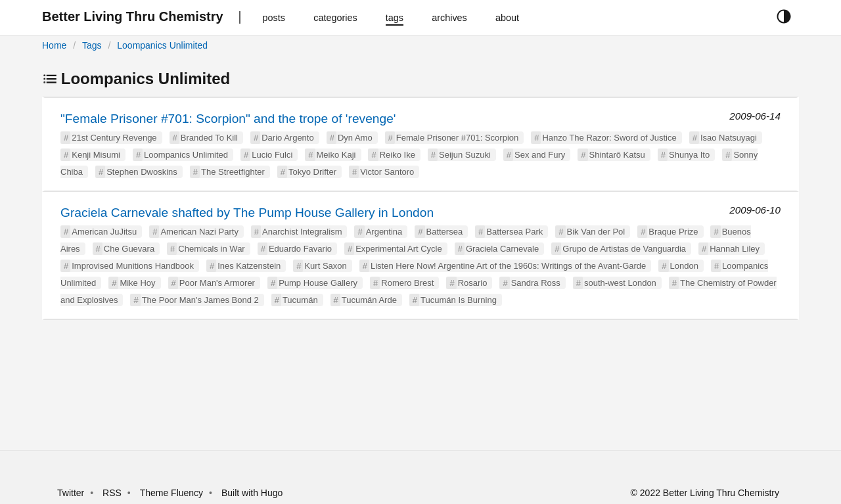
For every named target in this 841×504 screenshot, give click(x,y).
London (684, 266)
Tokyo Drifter (312, 172)
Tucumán (300, 300)
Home (54, 45)
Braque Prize (673, 232)
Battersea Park (514, 232)
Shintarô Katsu (617, 155)
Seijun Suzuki (465, 155)
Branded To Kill (209, 138)
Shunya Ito (689, 155)
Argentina (384, 232)
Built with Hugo (252, 493)
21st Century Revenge (114, 138)
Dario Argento (288, 138)
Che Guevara (129, 249)
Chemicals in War (211, 249)
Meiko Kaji (336, 155)
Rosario (473, 283)
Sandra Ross (536, 283)
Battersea (445, 232)
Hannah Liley (735, 249)
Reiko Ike (398, 155)
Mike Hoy (137, 283)
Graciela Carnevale (502, 249)
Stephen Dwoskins (142, 172)
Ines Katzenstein (249, 266)
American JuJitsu (104, 232)
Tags (92, 45)
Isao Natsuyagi (729, 138)
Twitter (71, 493)
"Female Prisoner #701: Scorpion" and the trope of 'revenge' (228, 119)
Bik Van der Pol (596, 232)
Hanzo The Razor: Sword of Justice (609, 138)
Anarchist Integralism (302, 232)
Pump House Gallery (318, 283)
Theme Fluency (173, 493)
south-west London (620, 283)
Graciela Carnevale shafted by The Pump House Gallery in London (247, 213)
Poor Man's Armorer (217, 283)
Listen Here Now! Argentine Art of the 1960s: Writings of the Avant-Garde (508, 266)
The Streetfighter (233, 172)
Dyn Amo (355, 138)
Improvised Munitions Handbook (133, 266)
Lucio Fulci (272, 155)
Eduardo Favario (300, 249)
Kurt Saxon (325, 266)
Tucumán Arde (369, 300)
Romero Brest (407, 283)
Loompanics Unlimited (162, 45)
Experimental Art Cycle (399, 249)
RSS (112, 493)
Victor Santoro (387, 172)
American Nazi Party (199, 232)
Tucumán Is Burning (459, 300)
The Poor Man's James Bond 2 (200, 300)
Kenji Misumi (96, 155)
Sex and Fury (540, 155)
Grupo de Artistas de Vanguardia (624, 249)
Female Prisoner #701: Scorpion (457, 138)
